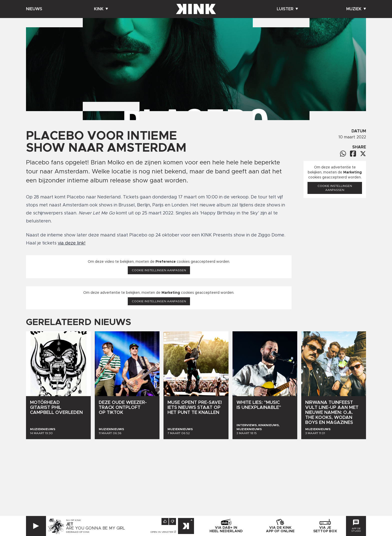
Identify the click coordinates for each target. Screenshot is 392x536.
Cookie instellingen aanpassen (159, 270)
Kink (101, 9)
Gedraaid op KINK (78, 532)
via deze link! (72, 243)
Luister (287, 9)
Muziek (356, 9)
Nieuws (34, 9)
